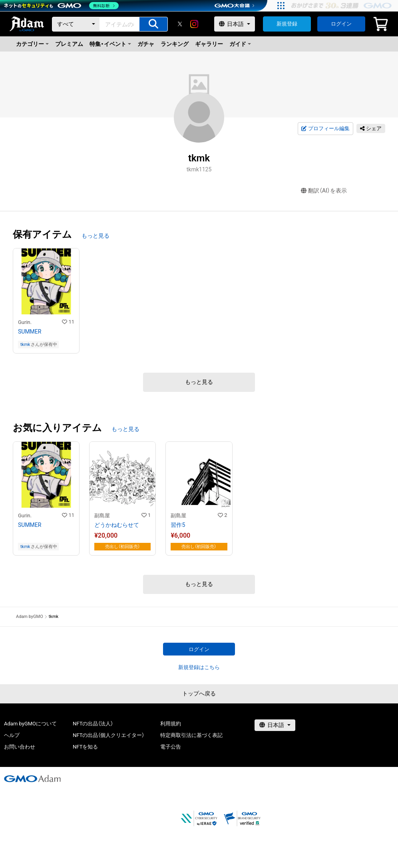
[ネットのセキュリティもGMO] (61, 6)
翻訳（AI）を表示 (324, 191)
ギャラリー (209, 44)
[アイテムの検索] (153, 24)
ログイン (341, 24)
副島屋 (102, 515)
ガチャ (146, 44)
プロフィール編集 (325, 129)
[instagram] (194, 24)
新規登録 (287, 24)
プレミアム (69, 44)
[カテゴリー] (76, 24)
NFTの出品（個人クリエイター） (108, 735)
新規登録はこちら (199, 667)
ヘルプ (12, 735)
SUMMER (30, 332)
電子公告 (171, 747)
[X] (180, 24)
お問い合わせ (20, 747)
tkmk (25, 345)
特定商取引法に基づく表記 (191, 735)
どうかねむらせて (117, 525)
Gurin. (25, 322)
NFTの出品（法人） (93, 724)
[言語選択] (235, 24)
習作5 (178, 525)
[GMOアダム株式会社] (32, 779)
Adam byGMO (30, 617)
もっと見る (96, 236)
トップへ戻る (199, 693)
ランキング (175, 44)
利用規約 (171, 724)
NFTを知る (85, 747)
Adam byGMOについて (30, 724)
